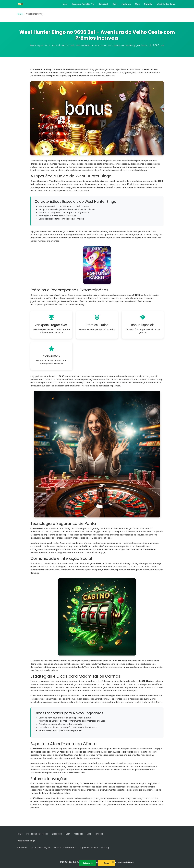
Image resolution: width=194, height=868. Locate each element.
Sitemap (105, 848)
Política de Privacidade (65, 848)
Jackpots (126, 4)
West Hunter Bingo (166, 4)
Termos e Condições (40, 848)
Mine (137, 4)
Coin (115, 4)
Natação (148, 4)
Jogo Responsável (89, 848)
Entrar (106, 863)
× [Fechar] (113, 862)
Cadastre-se (88, 863)
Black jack (103, 4)
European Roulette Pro (83, 4)
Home (65, 4)
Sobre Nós (22, 848)
